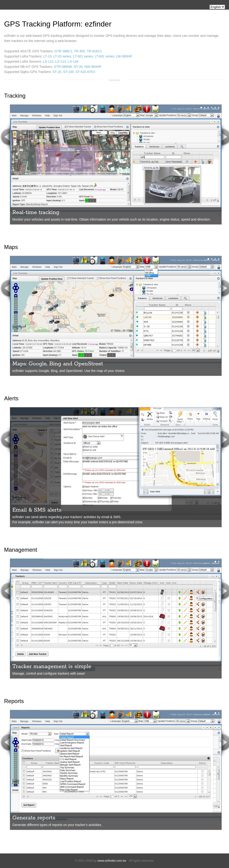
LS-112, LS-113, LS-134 (61, 61)
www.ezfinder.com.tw (112, 861)
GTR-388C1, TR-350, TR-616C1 (78, 51)
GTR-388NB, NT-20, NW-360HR (78, 67)
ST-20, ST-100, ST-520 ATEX (74, 72)
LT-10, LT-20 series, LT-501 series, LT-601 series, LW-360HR (88, 56)
